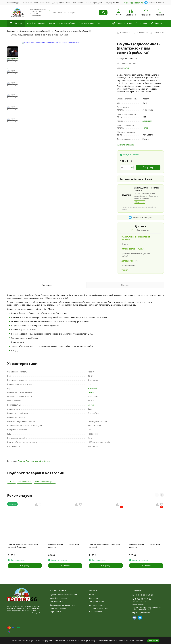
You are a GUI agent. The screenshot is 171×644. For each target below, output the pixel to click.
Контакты (28, 3)
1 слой (145, 128)
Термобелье (56, 612)
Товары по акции (97, 601)
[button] (13, 127)
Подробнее (140, 202)
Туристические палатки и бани (64, 595)
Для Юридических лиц (62, 3)
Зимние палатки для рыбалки (62, 23)
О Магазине (78, 3)
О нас (92, 595)
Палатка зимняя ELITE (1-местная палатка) (145, 546)
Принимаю (153, 641)
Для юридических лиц (99, 608)
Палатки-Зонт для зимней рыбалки (72, 31)
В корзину (148, 167)
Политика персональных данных (19, 637)
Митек (126, 68)
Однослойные (25, 482)
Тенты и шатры (57, 601)
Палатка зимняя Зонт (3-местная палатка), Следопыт (23, 546)
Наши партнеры (96, 612)
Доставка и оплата (42, 3)
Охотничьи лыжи (87, 23)
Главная (11, 31)
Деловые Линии (129, 261)
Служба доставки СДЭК (132, 249)
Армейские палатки (36, 23)
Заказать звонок (157, 3)
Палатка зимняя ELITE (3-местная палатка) (64, 546)
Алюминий (147, 121)
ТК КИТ (125, 270)
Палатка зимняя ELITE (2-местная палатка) (104, 546)
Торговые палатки (58, 608)
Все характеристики (126, 144)
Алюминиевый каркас (45, 482)
